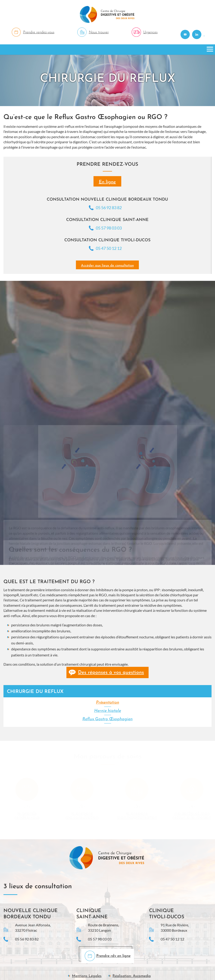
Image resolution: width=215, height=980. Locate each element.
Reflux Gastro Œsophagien (107, 719)
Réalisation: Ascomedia (132, 976)
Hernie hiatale (108, 711)
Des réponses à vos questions (111, 672)
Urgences (150, 32)
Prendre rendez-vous (39, 32)
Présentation (108, 703)
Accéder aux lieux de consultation (107, 266)
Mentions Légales (87, 976)
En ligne (107, 182)
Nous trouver (99, 32)
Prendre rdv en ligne (113, 956)
